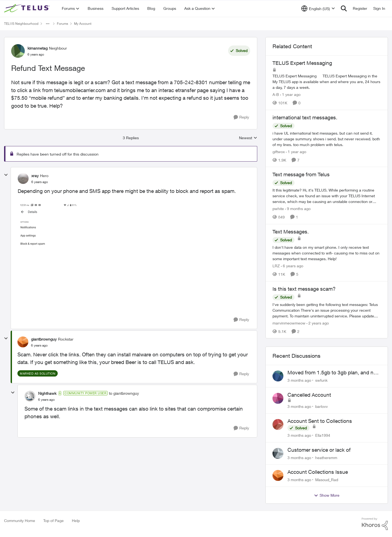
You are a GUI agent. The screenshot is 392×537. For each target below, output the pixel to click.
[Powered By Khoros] (375, 524)
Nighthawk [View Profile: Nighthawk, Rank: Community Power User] (47, 393)
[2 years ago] (318, 323)
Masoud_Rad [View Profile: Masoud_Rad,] (327, 480)
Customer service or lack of (319, 450)
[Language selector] (318, 8)
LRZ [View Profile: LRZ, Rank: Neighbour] (276, 266)
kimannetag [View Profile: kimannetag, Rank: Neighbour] (38, 48)
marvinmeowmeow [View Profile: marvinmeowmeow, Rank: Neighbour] (289, 323)
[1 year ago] (290, 94)
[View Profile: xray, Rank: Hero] (23, 178)
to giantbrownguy (124, 393)
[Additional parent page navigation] (48, 24)
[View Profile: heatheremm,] (278, 453)
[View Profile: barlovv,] (278, 398)
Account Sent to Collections (320, 421)
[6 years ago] (292, 266)
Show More (327, 495)
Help (76, 521)
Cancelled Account (309, 395)
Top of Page (53, 521)
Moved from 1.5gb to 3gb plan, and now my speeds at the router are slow (334, 373)
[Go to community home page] (27, 8)
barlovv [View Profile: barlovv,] (321, 406)
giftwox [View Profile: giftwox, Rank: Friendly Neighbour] (279, 151)
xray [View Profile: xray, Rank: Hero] (35, 176)
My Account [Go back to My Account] (83, 24)
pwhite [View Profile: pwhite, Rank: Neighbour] (278, 209)
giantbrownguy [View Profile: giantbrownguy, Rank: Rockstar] (44, 339)
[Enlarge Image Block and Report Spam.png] (48, 257)
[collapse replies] (6, 175)
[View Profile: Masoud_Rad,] (278, 475)
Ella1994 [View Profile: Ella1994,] (323, 435)
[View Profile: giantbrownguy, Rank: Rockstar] (23, 342)
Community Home (20, 521)
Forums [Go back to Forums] (62, 24)
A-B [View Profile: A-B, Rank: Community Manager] (276, 94)
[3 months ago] (299, 380)
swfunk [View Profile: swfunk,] (321, 380)
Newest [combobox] (248, 138)
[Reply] (241, 117)
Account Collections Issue (318, 472)
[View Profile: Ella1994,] (278, 424)
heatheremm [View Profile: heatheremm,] (326, 457)
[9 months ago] (298, 209)
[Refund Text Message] (40, 182)
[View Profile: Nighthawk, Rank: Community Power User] (30, 396)
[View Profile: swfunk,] (278, 376)
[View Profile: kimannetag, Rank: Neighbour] (18, 51)
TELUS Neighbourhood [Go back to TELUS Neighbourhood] (21, 24)
